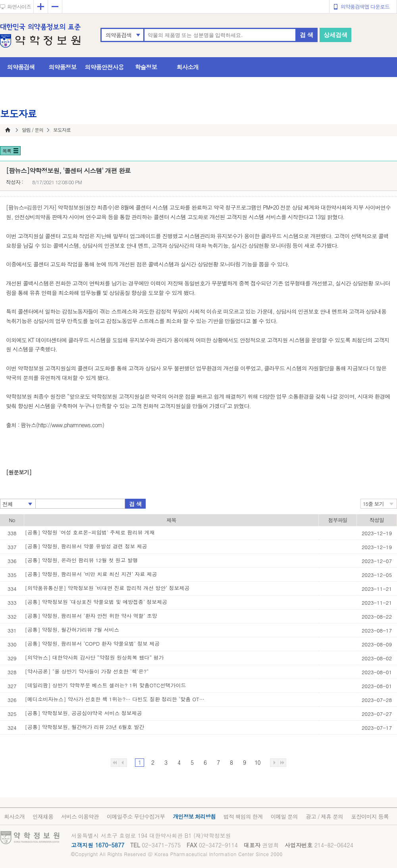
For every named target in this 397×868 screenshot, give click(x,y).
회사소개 (188, 67)
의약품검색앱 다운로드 (365, 7)
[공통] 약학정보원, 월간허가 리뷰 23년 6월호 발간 (85, 727)
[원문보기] (19, 472)
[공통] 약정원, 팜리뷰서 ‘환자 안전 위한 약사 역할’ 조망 (91, 616)
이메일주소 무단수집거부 (136, 816)
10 (257, 762)
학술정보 (146, 67)
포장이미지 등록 (370, 816)
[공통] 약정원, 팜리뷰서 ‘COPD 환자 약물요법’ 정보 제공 (93, 643)
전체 (8, 504)
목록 (7, 151)
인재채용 (43, 816)
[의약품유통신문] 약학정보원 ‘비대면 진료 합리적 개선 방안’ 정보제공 (107, 588)
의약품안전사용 (104, 67)
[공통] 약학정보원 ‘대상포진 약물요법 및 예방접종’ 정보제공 (96, 602)
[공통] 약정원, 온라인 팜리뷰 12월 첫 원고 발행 (81, 560)
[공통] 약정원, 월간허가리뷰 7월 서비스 (72, 630)
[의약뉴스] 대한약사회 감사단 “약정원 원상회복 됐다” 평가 (94, 657)
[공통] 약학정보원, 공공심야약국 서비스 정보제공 (84, 713)
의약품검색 (119, 35)
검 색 (306, 35)
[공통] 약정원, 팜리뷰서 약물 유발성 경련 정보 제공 (86, 546)
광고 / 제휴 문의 (324, 816)
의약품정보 (63, 67)
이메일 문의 (284, 816)
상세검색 (335, 35)
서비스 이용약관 (80, 816)
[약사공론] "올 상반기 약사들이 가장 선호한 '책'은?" (87, 671)
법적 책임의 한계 (243, 816)
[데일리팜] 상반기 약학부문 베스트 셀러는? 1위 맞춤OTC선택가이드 (106, 685)
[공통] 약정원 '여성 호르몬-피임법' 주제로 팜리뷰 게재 (90, 532)
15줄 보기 (373, 504)
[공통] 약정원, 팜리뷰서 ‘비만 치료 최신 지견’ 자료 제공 (91, 574)
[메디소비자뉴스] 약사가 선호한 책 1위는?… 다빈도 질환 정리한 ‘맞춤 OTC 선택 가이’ (116, 699)
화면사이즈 (19, 7)
